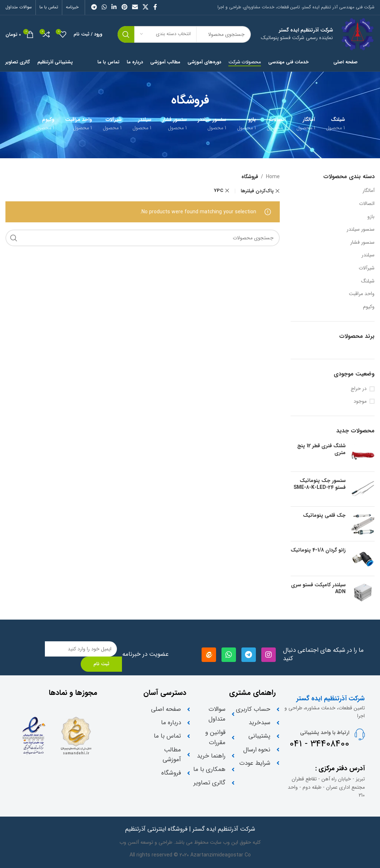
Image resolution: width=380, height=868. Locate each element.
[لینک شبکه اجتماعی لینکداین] (114, 7)
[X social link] (146, 7)
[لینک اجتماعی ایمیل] (135, 7)
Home (273, 177)
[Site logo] (357, 34)
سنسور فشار (362, 242)
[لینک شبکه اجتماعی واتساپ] (104, 7)
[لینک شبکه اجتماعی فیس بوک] (155, 7)
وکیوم (369, 307)
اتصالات (367, 204)
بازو (371, 217)
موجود (360, 402)
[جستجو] (143, 238)
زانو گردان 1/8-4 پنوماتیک (318, 550)
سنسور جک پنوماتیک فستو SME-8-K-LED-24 (320, 484)
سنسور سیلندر (361, 229)
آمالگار (369, 190)
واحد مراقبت (362, 294)
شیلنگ (368, 281)
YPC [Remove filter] (219, 191)
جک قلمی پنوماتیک (324, 516)
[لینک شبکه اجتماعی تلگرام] (94, 7)
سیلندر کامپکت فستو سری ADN (318, 589)
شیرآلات (367, 268)
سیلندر (368, 255)
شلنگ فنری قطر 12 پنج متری (321, 450)
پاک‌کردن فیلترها (257, 191)
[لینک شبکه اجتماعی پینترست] (124, 7)
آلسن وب (129, 842)
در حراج (359, 389)
